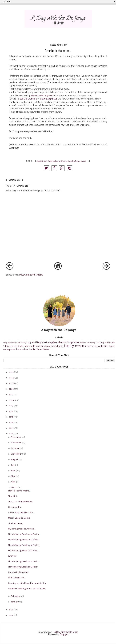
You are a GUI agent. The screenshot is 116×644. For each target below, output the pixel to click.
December (16, 437)
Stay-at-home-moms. (19, 491)
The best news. (15, 523)
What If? (12, 556)
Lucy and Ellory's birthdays (40, 343)
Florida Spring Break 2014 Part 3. (24, 551)
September (16, 454)
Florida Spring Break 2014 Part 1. (23, 567)
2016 (11, 423)
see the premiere (28, 99)
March (14, 488)
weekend (83, 161)
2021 (11, 395)
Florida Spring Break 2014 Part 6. (24, 534)
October (15, 448)
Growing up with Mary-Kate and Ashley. (27, 583)
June (13, 471)
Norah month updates (66, 343)
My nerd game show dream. (22, 529)
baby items (51, 346)
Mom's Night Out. (17, 578)
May (13, 476)
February (15, 596)
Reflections (77, 161)
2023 (11, 383)
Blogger (64, 635)
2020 (11, 400)
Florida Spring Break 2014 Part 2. (24, 562)
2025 (11, 372)
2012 (11, 615)
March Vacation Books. (19, 518)
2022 (11, 389)
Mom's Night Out (48, 99)
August (15, 460)
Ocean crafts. (15, 507)
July (13, 465)
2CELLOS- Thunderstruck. (21, 502)
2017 (11, 417)
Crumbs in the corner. (19, 572)
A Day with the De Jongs (66, 632)
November (16, 443)
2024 (11, 378)
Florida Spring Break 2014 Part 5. (24, 540)
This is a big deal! (14, 346)
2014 (11, 434)
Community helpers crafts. (21, 513)
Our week (70, 161)
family (46, 161)
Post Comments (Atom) (31, 275)
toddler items (36, 350)
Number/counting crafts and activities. (27, 589)
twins (46, 349)
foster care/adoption (98, 346)
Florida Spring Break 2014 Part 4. (24, 545)
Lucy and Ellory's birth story (15, 343)
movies (65, 161)
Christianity (40, 161)
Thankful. (13, 496)
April (13, 482)
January (15, 602)
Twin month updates (34, 346)
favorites (80, 346)
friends (50, 161)
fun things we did (58, 161)
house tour (23, 350)
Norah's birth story (88, 343)
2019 (11, 406)
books (60, 346)
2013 (11, 610)
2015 (11, 428)
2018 (11, 411)
